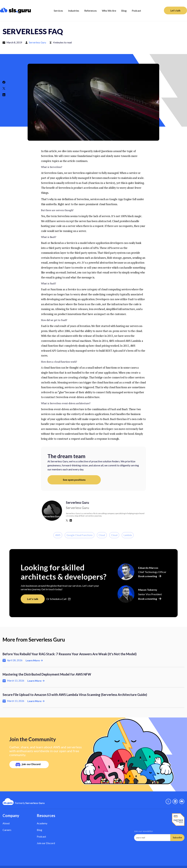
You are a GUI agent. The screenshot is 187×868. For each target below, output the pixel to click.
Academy (42, 823)
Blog (124, 11)
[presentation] (159, 849)
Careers (7, 830)
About (6, 823)
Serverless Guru (37, 42)
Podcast (136, 11)
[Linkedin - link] (175, 802)
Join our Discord (46, 843)
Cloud (102, 535)
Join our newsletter (144, 831)
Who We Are (109, 11)
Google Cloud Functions (80, 535)
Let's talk (175, 10)
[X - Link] (168, 802)
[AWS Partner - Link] (178, 820)
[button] (58, 10)
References (91, 11)
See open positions (74, 480)
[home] (15, 10)
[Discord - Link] (182, 802)
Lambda (128, 535)
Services (58, 11)
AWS (58, 535)
